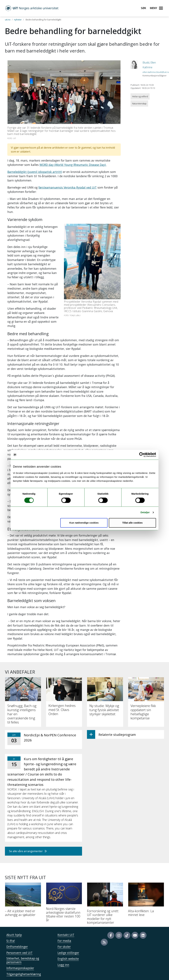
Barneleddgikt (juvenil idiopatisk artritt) (35, 172)
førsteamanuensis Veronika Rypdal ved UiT (68, 187)
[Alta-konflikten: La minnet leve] (146, 901)
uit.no (8, 20)
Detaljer (145, 512)
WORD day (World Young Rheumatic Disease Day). (73, 165)
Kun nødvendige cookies (84, 523)
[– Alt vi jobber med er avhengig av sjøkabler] (23, 901)
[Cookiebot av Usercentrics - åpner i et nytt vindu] (142, 455)
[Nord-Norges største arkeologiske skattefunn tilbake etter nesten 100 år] (64, 903)
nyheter (18, 20)
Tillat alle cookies (132, 523)
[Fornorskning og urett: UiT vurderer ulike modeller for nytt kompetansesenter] (105, 905)
